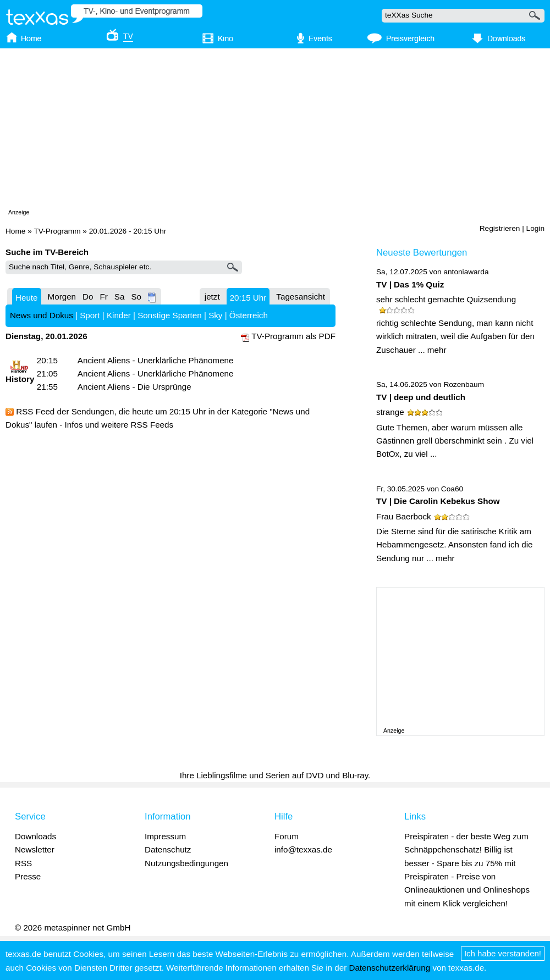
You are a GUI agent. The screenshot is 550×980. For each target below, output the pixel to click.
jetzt (212, 297)
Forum (287, 836)
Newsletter (35, 849)
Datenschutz (168, 849)
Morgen (62, 297)
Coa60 (452, 489)
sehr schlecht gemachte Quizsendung (446, 299)
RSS (23, 863)
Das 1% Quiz (419, 284)
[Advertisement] (213, 131)
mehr (437, 350)
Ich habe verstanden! (503, 953)
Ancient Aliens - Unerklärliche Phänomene (156, 360)
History (20, 379)
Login (535, 228)
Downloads (35, 836)
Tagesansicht (301, 297)
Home (15, 231)
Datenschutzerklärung (389, 968)
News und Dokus (42, 315)
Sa (120, 297)
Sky (215, 315)
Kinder (119, 315)
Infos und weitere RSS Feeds (119, 425)
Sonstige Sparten (170, 315)
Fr (103, 297)
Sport (90, 315)
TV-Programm (57, 231)
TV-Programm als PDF (293, 336)
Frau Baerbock (404, 516)
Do (88, 297)
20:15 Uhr (248, 298)
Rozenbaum (464, 384)
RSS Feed (35, 411)
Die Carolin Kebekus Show (447, 501)
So (136, 297)
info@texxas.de (303, 849)
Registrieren (500, 228)
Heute (27, 298)
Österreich (249, 315)
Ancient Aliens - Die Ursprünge (134, 387)
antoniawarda (466, 272)
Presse (28, 876)
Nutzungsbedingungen (186, 863)
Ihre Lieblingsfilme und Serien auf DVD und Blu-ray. (275, 775)
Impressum (165, 836)
